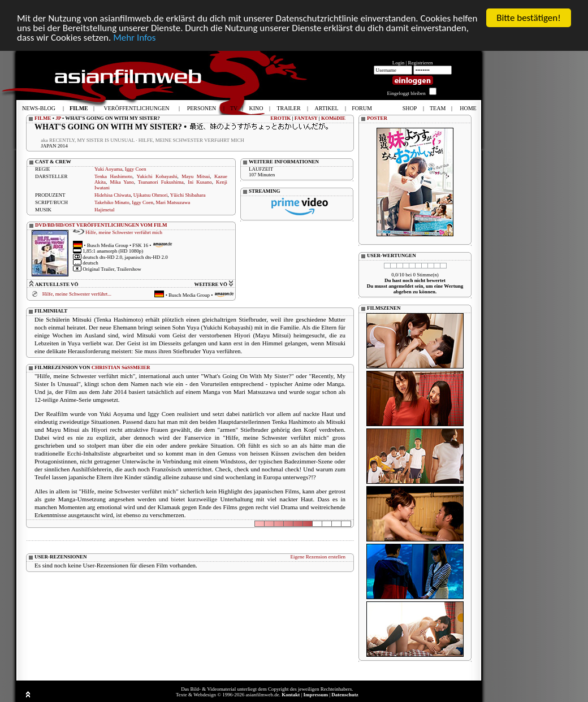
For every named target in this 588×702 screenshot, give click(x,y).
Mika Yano (122, 182)
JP (58, 118)
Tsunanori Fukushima (161, 182)
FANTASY (306, 118)
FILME (43, 118)
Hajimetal (105, 210)
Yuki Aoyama (108, 169)
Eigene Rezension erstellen (318, 556)
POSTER (377, 118)
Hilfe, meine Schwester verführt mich (124, 232)
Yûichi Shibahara (188, 195)
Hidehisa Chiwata (113, 195)
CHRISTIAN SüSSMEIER (121, 367)
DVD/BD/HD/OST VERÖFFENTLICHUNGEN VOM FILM (101, 225)
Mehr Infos (134, 37)
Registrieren (421, 63)
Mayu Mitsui (196, 176)
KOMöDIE (333, 118)
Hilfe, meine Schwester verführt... (77, 294)
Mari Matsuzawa (173, 202)
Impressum (316, 695)
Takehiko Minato (112, 202)
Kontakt (291, 695)
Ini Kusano (200, 182)
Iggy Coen (136, 169)
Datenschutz (345, 695)
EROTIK (280, 118)
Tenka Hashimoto (113, 176)
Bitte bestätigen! (529, 18)
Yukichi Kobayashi (157, 176)
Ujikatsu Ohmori (151, 195)
